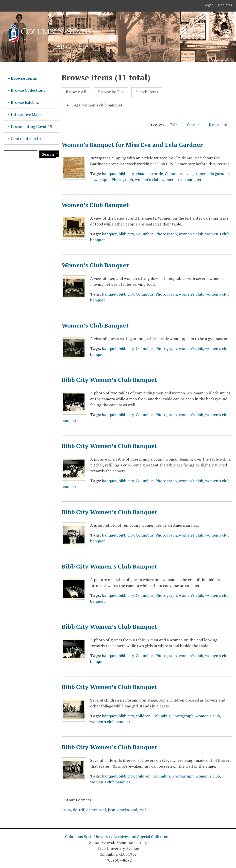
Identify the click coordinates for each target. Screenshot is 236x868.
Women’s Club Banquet (95, 205)
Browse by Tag (111, 92)
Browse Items (24, 78)
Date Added (220, 124)
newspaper (100, 180)
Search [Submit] (48, 154)
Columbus (174, 174)
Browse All (76, 92)
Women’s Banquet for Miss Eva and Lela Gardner (132, 145)
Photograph (122, 180)
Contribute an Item (28, 138)
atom (66, 810)
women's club (147, 180)
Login (209, 5)
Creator (195, 124)
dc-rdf (79, 810)
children (143, 716)
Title (176, 124)
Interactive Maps (26, 114)
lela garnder (218, 174)
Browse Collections (28, 90)
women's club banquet (181, 180)
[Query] (21, 154)
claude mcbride (149, 174)
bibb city (126, 174)
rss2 (143, 810)
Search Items (147, 92)
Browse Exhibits (25, 102)
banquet (109, 174)
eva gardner (195, 174)
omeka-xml (127, 810)
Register (225, 5)
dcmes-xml (96, 810)
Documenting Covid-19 (32, 126)
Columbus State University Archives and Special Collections (118, 837)
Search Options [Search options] (56, 154)
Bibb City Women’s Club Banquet (109, 380)
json (112, 810)
